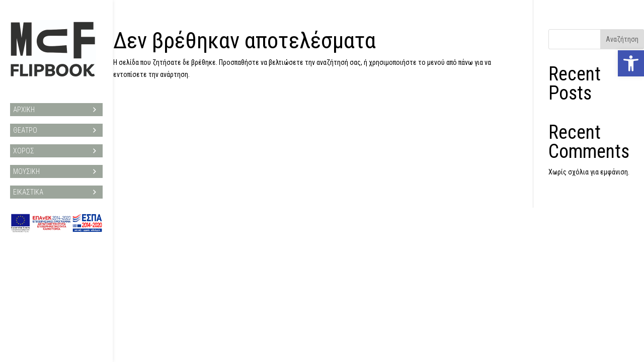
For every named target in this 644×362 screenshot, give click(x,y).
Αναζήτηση (622, 39)
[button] (631, 63)
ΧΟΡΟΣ (56, 146)
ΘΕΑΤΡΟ (56, 125)
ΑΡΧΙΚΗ (56, 105)
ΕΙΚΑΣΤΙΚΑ (56, 187)
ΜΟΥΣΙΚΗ (56, 166)
